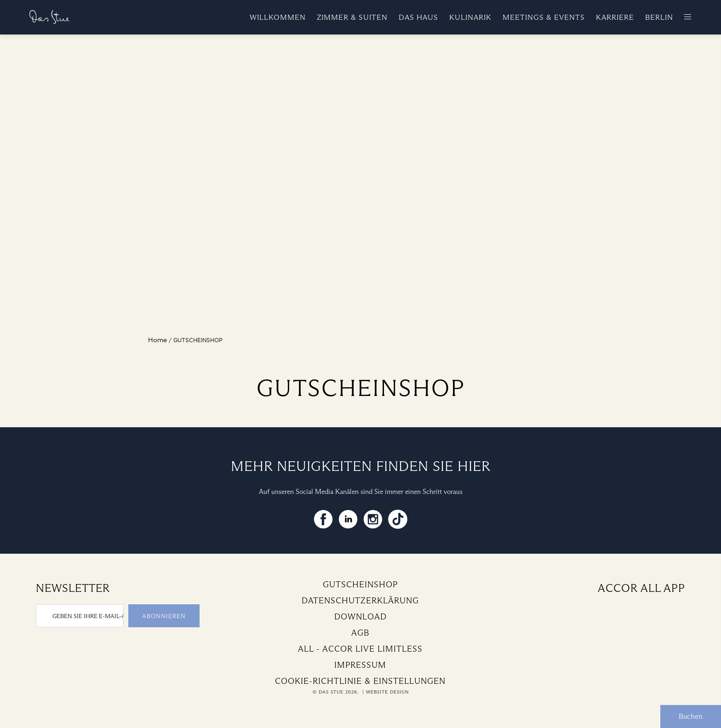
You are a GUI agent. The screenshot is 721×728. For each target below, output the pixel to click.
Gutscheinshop (360, 585)
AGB (360, 633)
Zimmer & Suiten (352, 17)
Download (360, 617)
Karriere (615, 17)
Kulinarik (470, 17)
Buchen (691, 716)
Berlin (659, 17)
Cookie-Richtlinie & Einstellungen (360, 681)
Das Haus (418, 17)
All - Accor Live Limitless (360, 649)
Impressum (360, 665)
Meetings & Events (544, 17)
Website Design (387, 692)
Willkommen (278, 17)
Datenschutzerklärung (360, 601)
